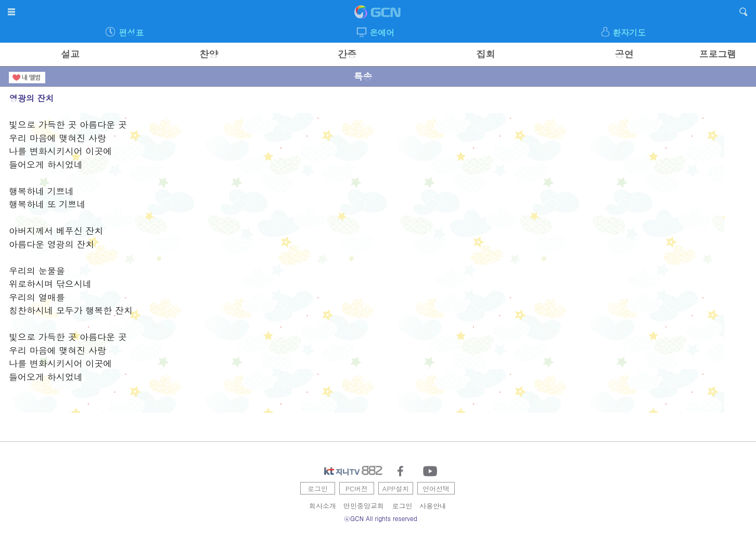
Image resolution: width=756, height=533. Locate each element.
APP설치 (396, 488)
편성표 (131, 33)
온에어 (382, 33)
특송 (363, 76)
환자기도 (629, 33)
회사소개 (323, 506)
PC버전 (357, 488)
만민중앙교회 (364, 506)
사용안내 (433, 506)
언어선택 (436, 488)
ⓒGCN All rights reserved (381, 518)
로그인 (318, 488)
